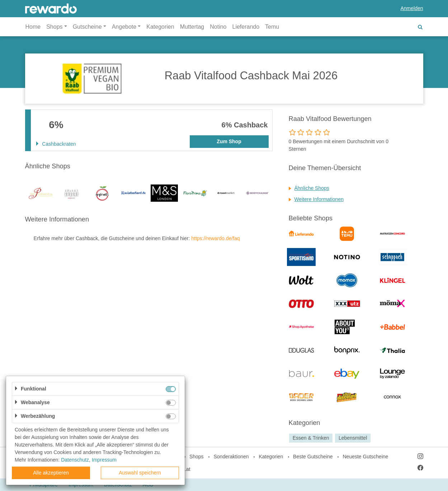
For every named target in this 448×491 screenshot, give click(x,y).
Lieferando (246, 27)
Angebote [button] (124, 27)
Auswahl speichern (140, 473)
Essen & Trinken (311, 438)
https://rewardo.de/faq (215, 238)
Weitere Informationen (319, 199)
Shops (197, 457)
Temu (272, 27)
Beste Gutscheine (313, 457)
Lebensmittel (353, 438)
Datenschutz (75, 460)
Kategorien (160, 27)
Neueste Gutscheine (365, 457)
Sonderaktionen (231, 457)
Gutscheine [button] (87, 27)
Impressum (104, 460)
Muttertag (192, 27)
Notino (218, 27)
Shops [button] (54, 27)
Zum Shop (229, 141)
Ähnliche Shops (312, 188)
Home (33, 27)
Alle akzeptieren (51, 473)
